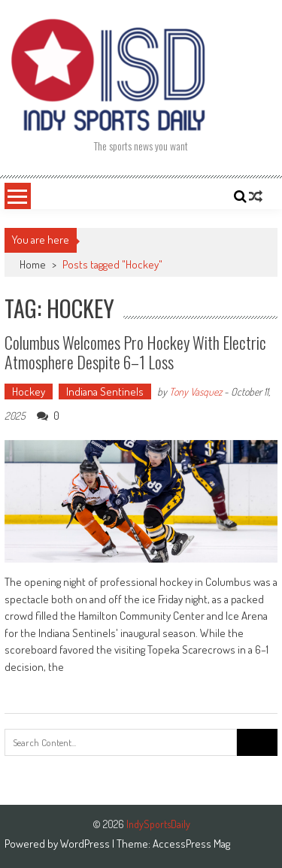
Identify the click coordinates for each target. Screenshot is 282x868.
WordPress (86, 844)
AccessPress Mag (191, 844)
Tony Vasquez (196, 392)
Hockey (29, 392)
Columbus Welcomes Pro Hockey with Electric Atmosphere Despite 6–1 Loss (135, 352)
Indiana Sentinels (105, 392)
